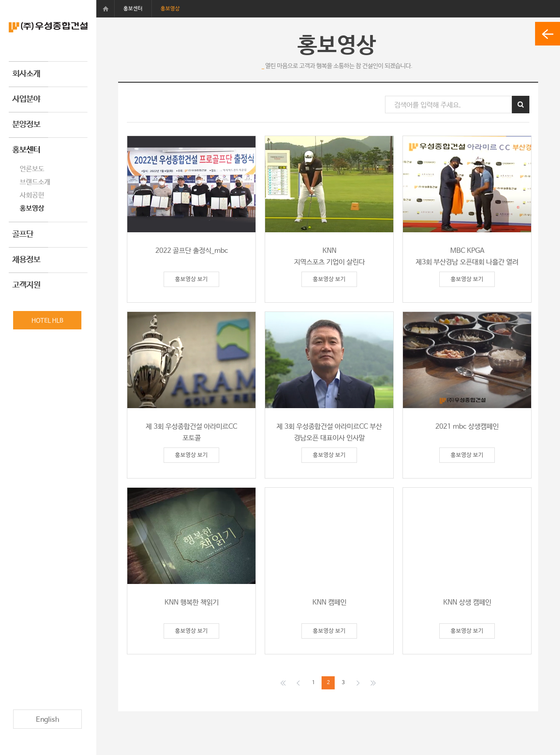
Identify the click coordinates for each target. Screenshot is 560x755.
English (47, 720)
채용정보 (26, 260)
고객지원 (26, 285)
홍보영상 (32, 208)
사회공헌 (32, 195)
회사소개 (26, 74)
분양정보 (26, 125)
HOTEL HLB (47, 321)
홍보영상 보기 (191, 279)
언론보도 (32, 169)
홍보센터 (26, 150)
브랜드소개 (35, 182)
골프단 (23, 234)
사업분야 (26, 99)
